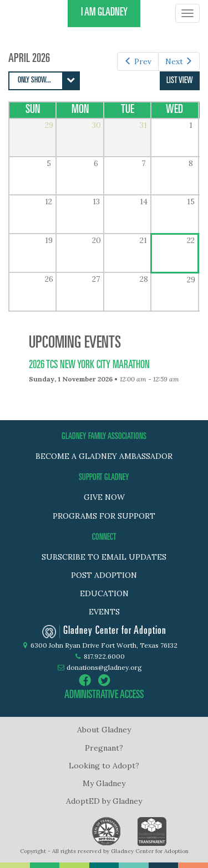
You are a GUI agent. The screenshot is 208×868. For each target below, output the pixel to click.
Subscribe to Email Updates (104, 557)
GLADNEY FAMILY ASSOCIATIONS (104, 437)
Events (104, 612)
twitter (104, 680)
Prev (138, 61)
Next (179, 61)
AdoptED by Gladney (104, 801)
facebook (85, 680)
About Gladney (104, 730)
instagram (124, 680)
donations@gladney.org (104, 667)
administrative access (104, 696)
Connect (104, 538)
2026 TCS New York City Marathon (89, 366)
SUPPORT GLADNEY (104, 478)
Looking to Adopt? (104, 766)
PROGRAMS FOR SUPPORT (104, 516)
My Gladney (104, 783)
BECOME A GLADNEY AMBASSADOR (104, 456)
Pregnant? (104, 748)
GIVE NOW (104, 497)
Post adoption (104, 575)
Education (104, 593)
